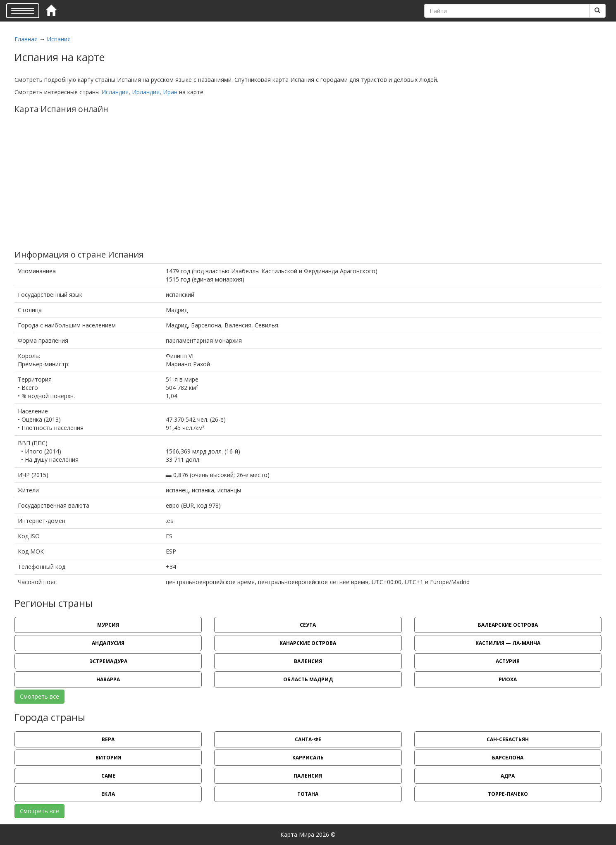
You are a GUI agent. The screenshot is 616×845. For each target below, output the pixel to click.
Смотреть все (39, 696)
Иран (170, 92)
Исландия (115, 92)
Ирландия (146, 92)
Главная (26, 39)
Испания (59, 39)
